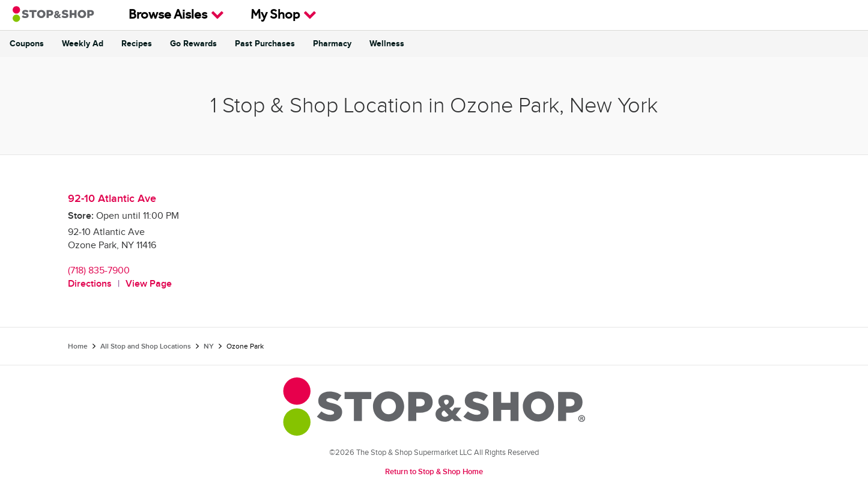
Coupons (27, 44)
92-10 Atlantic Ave (112, 199)
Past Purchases (265, 44)
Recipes (137, 44)
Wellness (387, 44)
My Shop (284, 15)
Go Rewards (193, 44)
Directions (90, 284)
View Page (149, 284)
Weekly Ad (83, 44)
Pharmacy (332, 44)
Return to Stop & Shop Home (434, 472)
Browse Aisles (176, 15)
